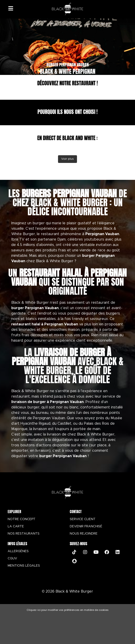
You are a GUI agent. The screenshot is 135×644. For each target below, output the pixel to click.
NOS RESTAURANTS (24, 534)
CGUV (12, 558)
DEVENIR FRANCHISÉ (86, 526)
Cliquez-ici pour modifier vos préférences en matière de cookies (68, 610)
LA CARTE (16, 526)
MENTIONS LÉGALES (24, 566)
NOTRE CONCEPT (22, 519)
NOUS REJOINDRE (84, 534)
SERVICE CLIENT (83, 519)
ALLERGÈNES (18, 551)
